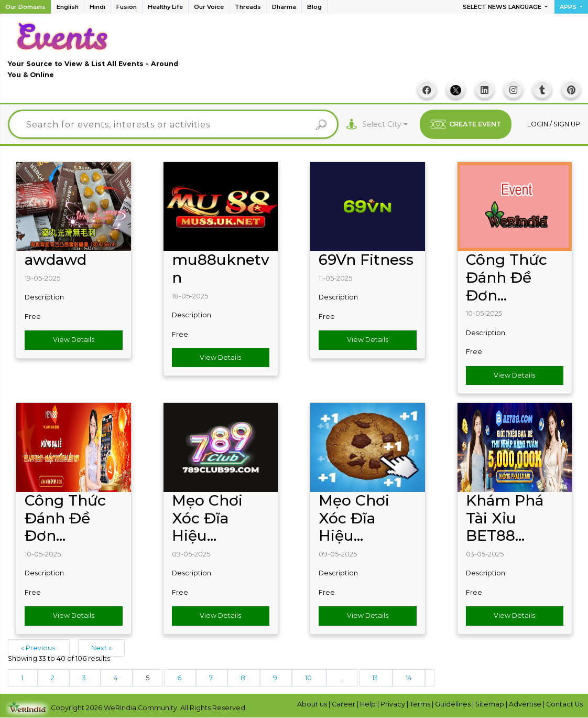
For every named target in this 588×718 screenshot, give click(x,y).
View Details (74, 340)
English (68, 7)
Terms (421, 704)
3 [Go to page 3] (85, 678)
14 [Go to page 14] (409, 678)
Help (369, 704)
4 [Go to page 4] (117, 678)
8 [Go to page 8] (244, 678)
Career (344, 704)
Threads (248, 7)
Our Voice (209, 7)
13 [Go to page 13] (376, 678)
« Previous (39, 648)
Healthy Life (165, 7)
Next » (101, 648)
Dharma (284, 7)
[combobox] (385, 125)
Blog (314, 7)
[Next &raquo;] (430, 678)
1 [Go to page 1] (23, 678)
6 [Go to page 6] (180, 678)
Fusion (127, 7)
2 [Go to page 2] (53, 678)
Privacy (394, 704)
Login (538, 124)
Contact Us (564, 704)
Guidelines (454, 704)
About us (313, 704)
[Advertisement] (389, 53)
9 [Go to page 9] (276, 678)
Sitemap (491, 704)
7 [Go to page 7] (212, 678)
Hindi (97, 7)
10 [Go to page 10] (309, 678)
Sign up (567, 124)
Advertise (526, 704)
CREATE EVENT (466, 124)
